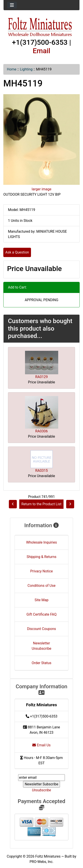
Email (42, 51)
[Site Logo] (41, 27)
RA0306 (41, 431)
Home (12, 69)
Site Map (41, 600)
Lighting (26, 69)
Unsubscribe (41, 790)
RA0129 (41, 377)
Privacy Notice (41, 571)
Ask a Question (17, 252)
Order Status (41, 663)
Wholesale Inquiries (41, 542)
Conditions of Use (41, 586)
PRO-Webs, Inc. (42, 862)
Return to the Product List (41, 504)
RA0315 (41, 471)
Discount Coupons (41, 629)
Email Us (41, 745)
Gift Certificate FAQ (42, 614)
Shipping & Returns (41, 557)
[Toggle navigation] (12, 5)
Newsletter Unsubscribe (41, 646)
